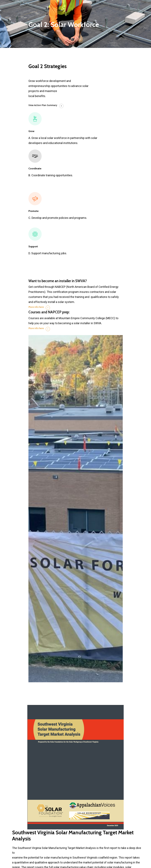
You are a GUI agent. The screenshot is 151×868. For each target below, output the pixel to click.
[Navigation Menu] (121, 4)
